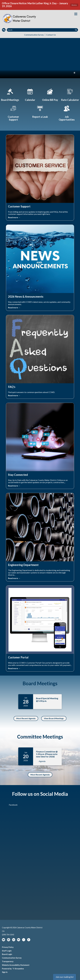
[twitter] (24, 941)
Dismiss (74, 5)
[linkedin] (14, 941)
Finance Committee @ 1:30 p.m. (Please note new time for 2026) (47, 754)
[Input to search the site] (42, 30)
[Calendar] (30, 94)
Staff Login (7, 951)
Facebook (13, 805)
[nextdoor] (19, 941)
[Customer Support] (13, 113)
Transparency (8, 961)
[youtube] (4, 941)
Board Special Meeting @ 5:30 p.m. (47, 700)
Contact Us (51, 35)
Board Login (7, 954)
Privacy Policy (8, 947)
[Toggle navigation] (76, 14)
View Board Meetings (54, 718)
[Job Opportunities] (67, 113)
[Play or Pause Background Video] (74, 73)
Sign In (5, 972)
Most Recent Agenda (26, 718)
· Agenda (42, 761)
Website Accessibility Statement (16, 965)
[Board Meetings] (10, 94)
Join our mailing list (65, 977)
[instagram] (9, 941)
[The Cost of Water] (70, 94)
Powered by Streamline (13, 969)
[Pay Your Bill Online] (50, 94)
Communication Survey (34, 35)
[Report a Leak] (40, 111)
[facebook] (29, 941)
